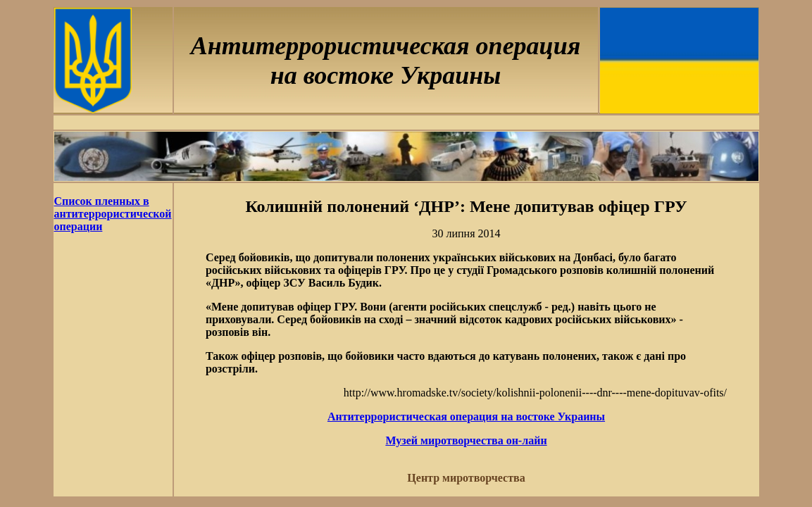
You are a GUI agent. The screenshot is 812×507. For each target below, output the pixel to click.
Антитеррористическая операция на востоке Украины (466, 417)
